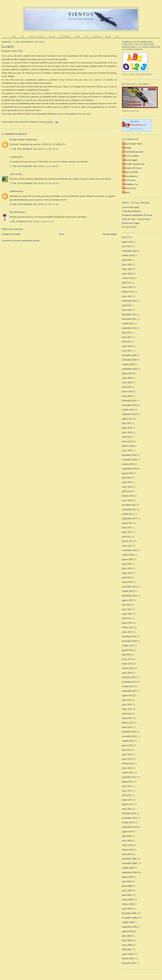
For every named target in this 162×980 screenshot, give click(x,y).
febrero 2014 (128, 668)
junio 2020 (127, 378)
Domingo (127, 148)
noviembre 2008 (129, 918)
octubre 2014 (128, 645)
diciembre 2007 (129, 963)
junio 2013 (127, 704)
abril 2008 (127, 949)
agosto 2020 (127, 373)
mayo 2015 (127, 614)
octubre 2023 (128, 278)
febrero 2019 (128, 446)
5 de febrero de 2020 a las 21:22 (32, 221)
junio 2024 (127, 264)
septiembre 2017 (129, 518)
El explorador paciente (133, 152)
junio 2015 (127, 609)
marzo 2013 (127, 718)
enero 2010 (127, 854)
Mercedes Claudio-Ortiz (134, 164)
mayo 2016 (127, 573)
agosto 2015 (127, 600)
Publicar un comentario (12, 229)
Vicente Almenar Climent (21, 139)
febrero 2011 (128, 804)
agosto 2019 (127, 419)
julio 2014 (127, 655)
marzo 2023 (127, 287)
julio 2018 (127, 478)
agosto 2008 (127, 931)
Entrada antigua (110, 234)
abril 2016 (127, 577)
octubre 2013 (128, 686)
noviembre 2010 (129, 818)
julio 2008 (127, 936)
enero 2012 (127, 768)
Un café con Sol (129, 227)
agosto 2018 (127, 473)
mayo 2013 (127, 709)
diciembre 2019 (129, 400)
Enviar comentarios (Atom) (27, 241)
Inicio (61, 234)
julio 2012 (127, 750)
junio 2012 (127, 754)
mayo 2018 (127, 487)
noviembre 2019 (129, 405)
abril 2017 (127, 537)
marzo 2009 (127, 899)
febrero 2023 (128, 292)
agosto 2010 (127, 831)
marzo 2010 (127, 845)
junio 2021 (127, 337)
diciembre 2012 (129, 732)
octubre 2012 (128, 741)
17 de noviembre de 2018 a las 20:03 (34, 166)
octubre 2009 (128, 868)
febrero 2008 (128, 958)
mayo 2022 (127, 310)
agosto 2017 (127, 523)
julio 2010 (127, 836)
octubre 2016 (128, 555)
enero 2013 (127, 727)
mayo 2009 (127, 890)
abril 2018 (127, 491)
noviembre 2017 (129, 509)
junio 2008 (127, 940)
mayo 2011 (127, 791)
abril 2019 (127, 437)
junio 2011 (127, 786)
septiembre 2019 (129, 414)
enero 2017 (127, 546)
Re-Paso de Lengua (131, 223)
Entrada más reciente (11, 234)
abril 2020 (127, 387)
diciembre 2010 (129, 813)
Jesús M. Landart (131, 156)
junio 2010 (127, 841)
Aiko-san (14, 174)
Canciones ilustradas (131, 211)
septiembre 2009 (129, 872)
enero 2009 (127, 909)
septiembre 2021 (129, 328)
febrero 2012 (128, 763)
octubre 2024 (128, 255)
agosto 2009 (127, 877)
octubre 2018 (128, 464)
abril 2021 (127, 342)
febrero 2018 (128, 496)
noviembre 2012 (129, 736)
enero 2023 (127, 296)
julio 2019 (127, 423)
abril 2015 (127, 618)
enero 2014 (127, 673)
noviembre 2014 (129, 641)
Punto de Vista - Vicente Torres (136, 219)
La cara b (8, 47)
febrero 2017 (128, 541)
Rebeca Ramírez (130, 176)
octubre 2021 (128, 323)
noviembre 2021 (129, 319)
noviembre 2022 (129, 301)
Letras (14, 51)
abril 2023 (127, 283)
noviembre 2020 (129, 360)
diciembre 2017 (129, 505)
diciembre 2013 (129, 677)
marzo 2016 (127, 582)
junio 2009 (127, 886)
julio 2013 (127, 700)
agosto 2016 (127, 559)
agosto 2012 (127, 745)
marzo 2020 (127, 391)
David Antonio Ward (132, 144)
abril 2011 (127, 795)
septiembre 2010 (129, 827)
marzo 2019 (127, 441)
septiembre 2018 (129, 469)
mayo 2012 (127, 759)
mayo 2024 (127, 269)
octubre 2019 (128, 410)
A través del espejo (131, 207)
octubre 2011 (128, 772)
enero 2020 (127, 396)
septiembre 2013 (129, 691)
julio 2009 (127, 881)
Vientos (126, 192)
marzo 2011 (127, 800)
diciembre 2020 (129, 355)
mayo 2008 (127, 945)
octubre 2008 (128, 922)
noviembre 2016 (129, 550)
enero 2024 (127, 273)
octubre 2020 (128, 364)
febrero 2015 (128, 627)
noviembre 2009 (129, 863)
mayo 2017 (127, 532)
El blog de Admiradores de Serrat (137, 215)
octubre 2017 (128, 514)
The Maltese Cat (130, 184)
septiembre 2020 (129, 369)
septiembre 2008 (129, 927)
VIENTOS (81, 14)
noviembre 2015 (129, 586)
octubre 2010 (128, 822)
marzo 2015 (127, 623)
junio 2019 (127, 428)
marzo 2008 (127, 954)
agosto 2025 (127, 242)
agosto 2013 (127, 695)
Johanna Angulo (130, 160)
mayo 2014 (127, 659)
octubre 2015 (128, 591)
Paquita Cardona (130, 172)
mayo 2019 (127, 432)
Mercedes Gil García (132, 168)
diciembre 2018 (129, 455)
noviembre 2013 (129, 682)
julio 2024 (127, 260)
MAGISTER (15, 212)
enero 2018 (127, 500)
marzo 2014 (127, 664)
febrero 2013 (128, 723)
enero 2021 (127, 351)
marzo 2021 (127, 346)
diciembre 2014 (129, 636)
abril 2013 (127, 713)
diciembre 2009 (129, 859)
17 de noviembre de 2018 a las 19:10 (34, 149)
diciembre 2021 (129, 314)
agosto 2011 (127, 782)
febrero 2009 (128, 904)
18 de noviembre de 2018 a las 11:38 (34, 204)
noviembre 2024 (129, 251)
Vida (20, 51)
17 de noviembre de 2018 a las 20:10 (34, 183)
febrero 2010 (128, 850)
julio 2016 (127, 564)
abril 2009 (127, 895)
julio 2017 (127, 528)
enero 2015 (127, 632)
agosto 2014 (127, 650)
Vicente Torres (129, 188)
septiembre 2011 (129, 777)
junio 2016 (127, 568)
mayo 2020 (127, 382)
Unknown (14, 191)
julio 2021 (127, 332)
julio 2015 (127, 605)
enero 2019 (127, 450)
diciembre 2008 (129, 913)
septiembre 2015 (129, 596)
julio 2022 (127, 305)
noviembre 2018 (129, 459)
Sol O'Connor (129, 180)
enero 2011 (127, 809)
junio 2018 (127, 482)
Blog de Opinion (136, 129)
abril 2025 (127, 246)
